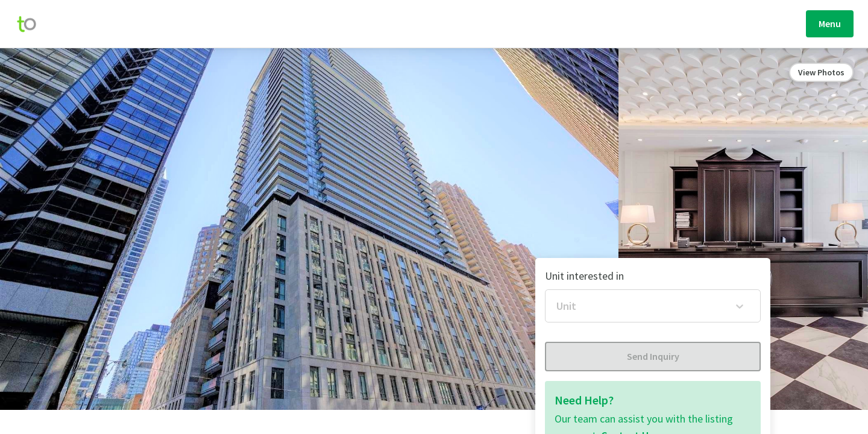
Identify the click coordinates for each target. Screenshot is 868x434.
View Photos (821, 72)
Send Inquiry (653, 356)
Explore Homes (365, 26)
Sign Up (794, 24)
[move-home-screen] (33, 24)
